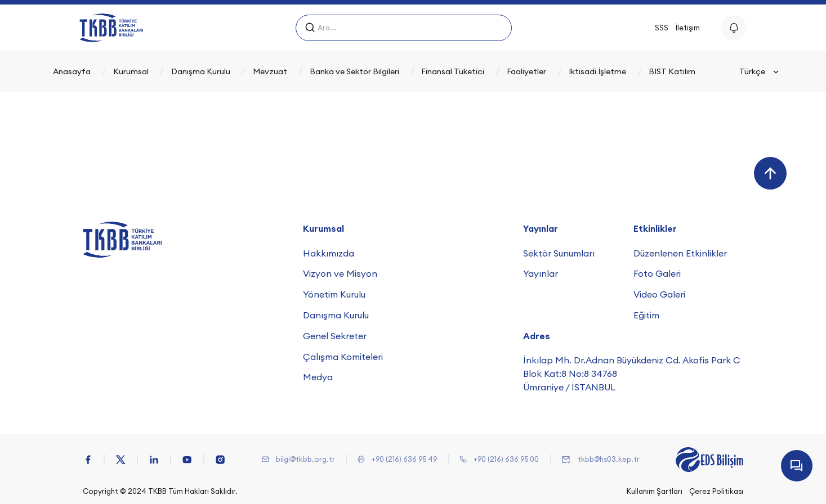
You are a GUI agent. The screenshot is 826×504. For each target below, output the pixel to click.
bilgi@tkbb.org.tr (305, 459)
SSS (662, 28)
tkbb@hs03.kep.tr (609, 459)
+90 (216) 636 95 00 (506, 459)
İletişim (688, 28)
